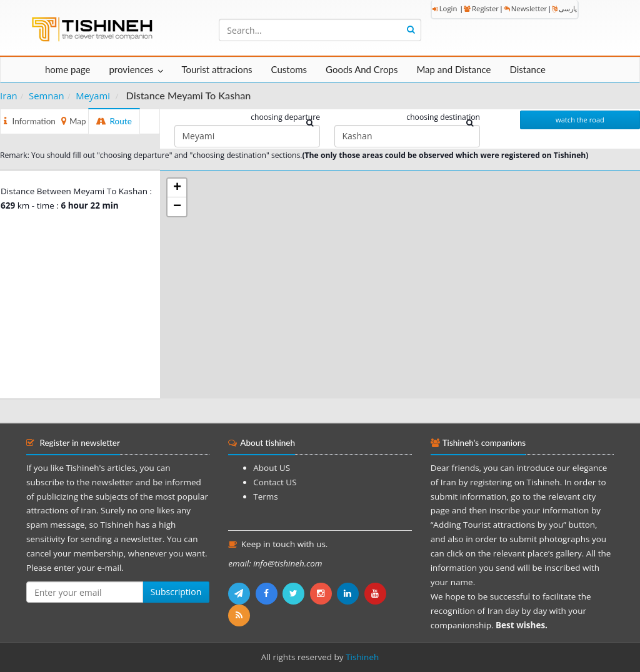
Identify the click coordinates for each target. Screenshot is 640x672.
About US (272, 468)
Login (445, 8)
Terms (265, 497)
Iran (9, 96)
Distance (527, 69)
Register (481, 8)
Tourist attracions (217, 69)
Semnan (47, 96)
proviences (131, 69)
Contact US (275, 482)
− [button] (177, 207)
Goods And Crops (362, 69)
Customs (289, 69)
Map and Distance (453, 69)
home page (67, 69)
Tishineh (362, 657)
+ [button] (177, 188)
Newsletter (525, 8)
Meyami (93, 96)
